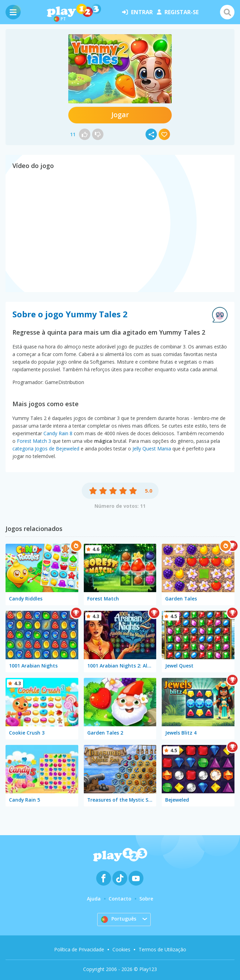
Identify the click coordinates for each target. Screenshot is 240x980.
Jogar (120, 115)
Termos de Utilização (162, 949)
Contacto (120, 899)
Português (119, 919)
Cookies (121, 949)
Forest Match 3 (34, 441)
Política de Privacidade (79, 949)
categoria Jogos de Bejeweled (46, 449)
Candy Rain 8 (58, 433)
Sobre (146, 899)
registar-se (178, 12)
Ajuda (94, 899)
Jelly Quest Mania (152, 449)
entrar (137, 12)
